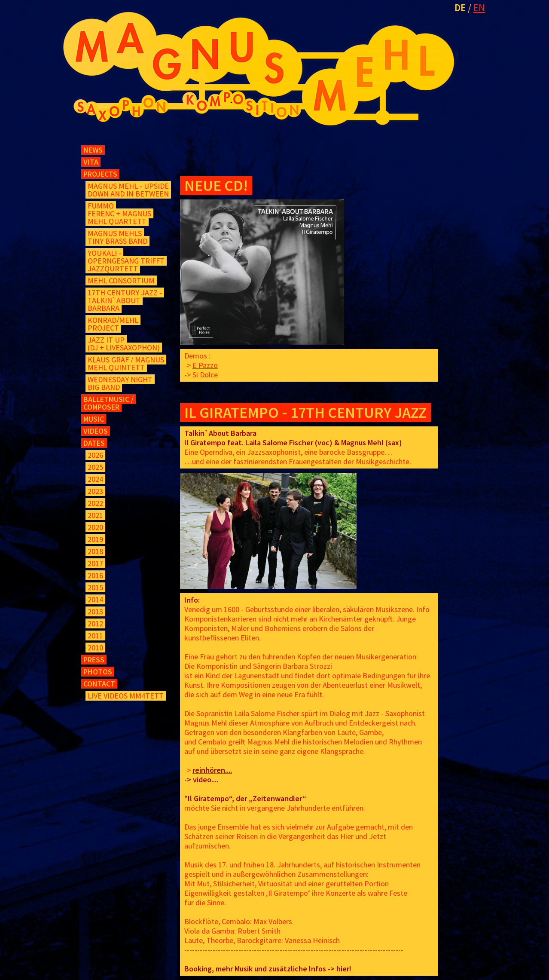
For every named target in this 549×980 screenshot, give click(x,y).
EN (479, 8)
